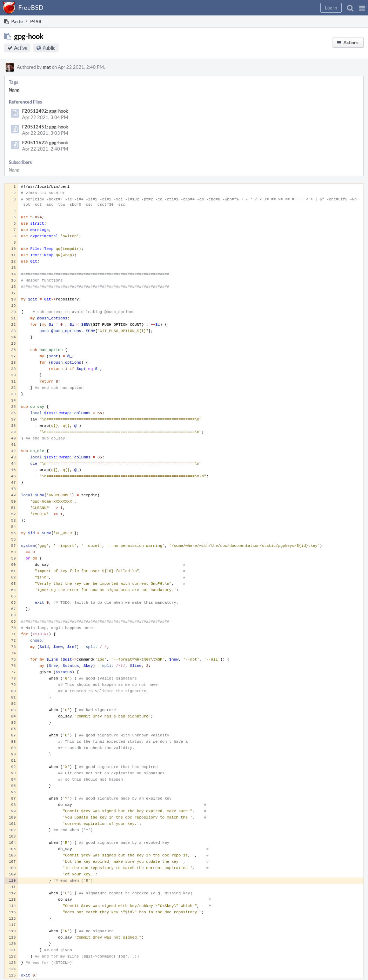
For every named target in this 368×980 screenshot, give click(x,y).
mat (47, 67)
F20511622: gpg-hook (45, 143)
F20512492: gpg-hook (45, 111)
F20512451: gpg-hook (45, 127)
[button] (362, 8)
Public (49, 48)
